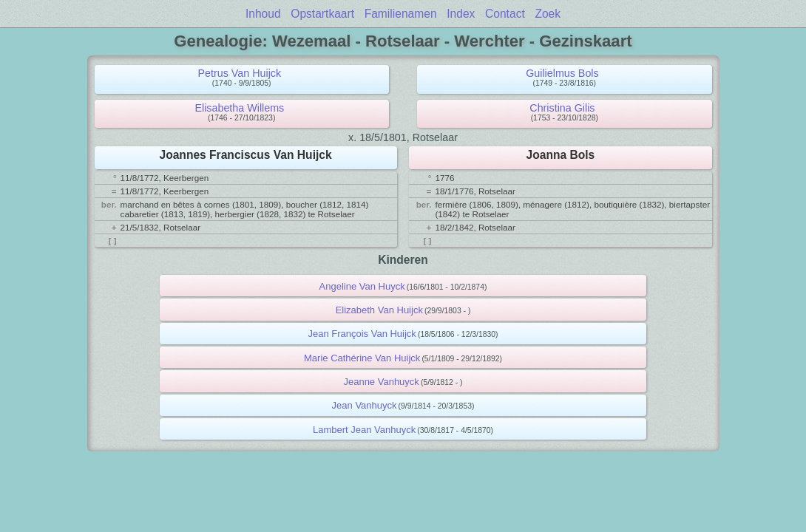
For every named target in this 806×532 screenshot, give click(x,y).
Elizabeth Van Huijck (379, 310)
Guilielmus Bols (562, 73)
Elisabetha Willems (239, 108)
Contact (505, 14)
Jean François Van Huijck (362, 334)
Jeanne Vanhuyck (381, 382)
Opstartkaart (322, 14)
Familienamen (401, 14)
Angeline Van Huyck (362, 286)
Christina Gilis (562, 108)
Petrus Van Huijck (240, 73)
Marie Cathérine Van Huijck (362, 358)
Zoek (548, 14)
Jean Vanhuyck (365, 405)
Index (461, 14)
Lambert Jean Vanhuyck (364, 430)
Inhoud (263, 14)
